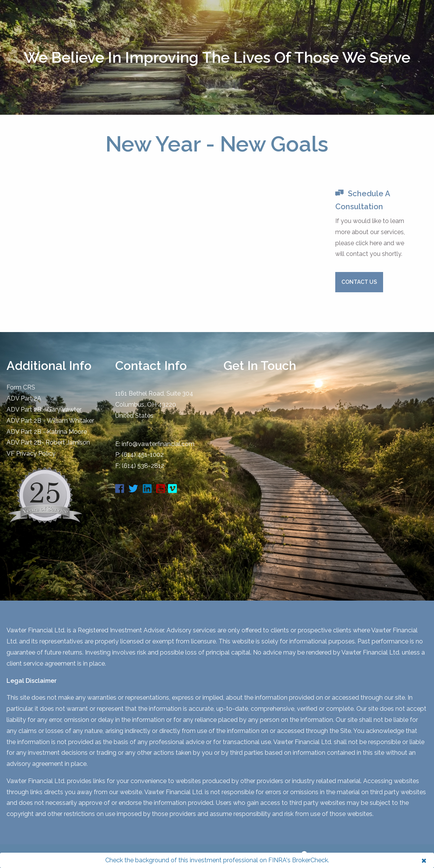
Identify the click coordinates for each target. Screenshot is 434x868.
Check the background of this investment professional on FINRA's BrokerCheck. (217, 860)
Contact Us (359, 282)
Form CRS (21, 387)
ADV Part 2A (24, 398)
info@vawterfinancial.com (158, 444)
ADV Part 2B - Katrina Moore (47, 432)
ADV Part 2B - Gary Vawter (44, 410)
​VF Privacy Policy (31, 454)
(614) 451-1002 (143, 455)
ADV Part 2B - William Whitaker (50, 421)
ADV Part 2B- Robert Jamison (48, 442)
